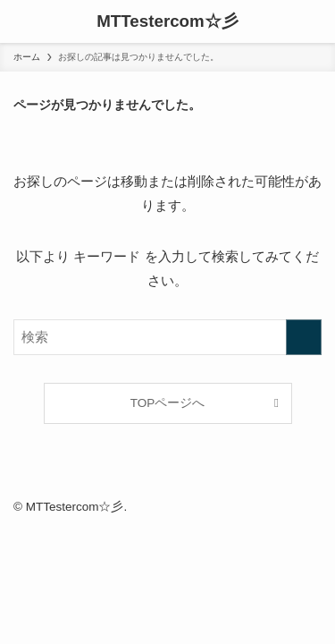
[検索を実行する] (304, 337)
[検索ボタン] (314, 21)
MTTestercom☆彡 (167, 22)
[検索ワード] (167, 337)
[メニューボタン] (21, 21)
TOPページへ (168, 403)
